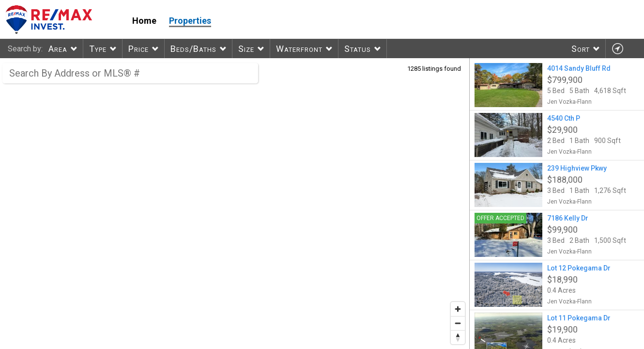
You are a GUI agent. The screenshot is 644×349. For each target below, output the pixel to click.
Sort (581, 49)
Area (58, 49)
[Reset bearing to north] (458, 337)
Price (138, 49)
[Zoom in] (458, 309)
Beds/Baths (193, 49)
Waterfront (299, 49)
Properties (190, 21)
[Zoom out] (458, 323)
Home (144, 21)
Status (358, 49)
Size (246, 49)
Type (98, 49)
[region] (235, 204)
